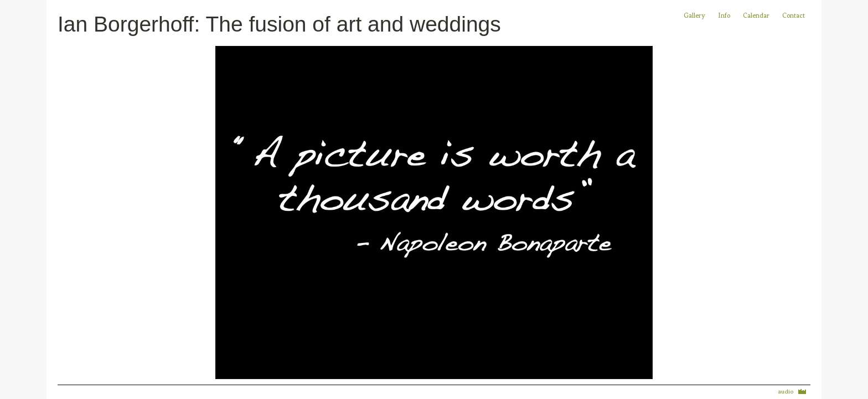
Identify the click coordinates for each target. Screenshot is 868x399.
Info (724, 15)
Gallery (694, 15)
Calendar (757, 15)
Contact (794, 15)
